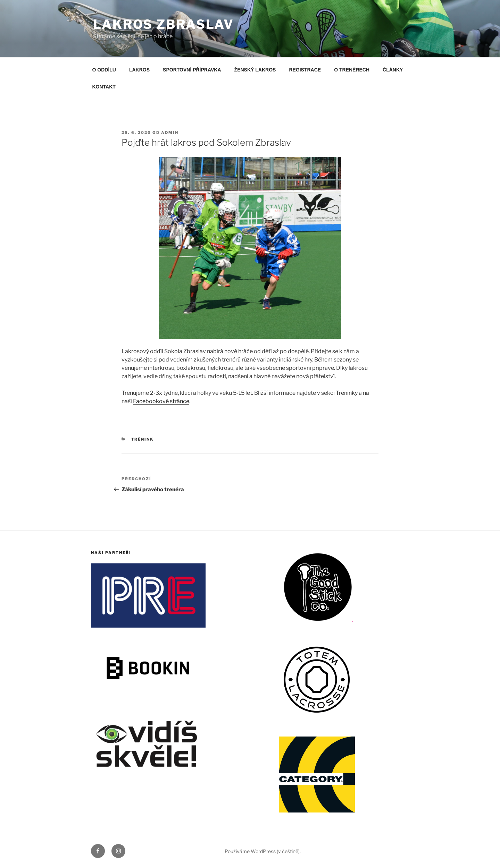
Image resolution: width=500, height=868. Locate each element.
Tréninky (347, 393)
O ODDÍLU (104, 70)
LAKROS (139, 70)
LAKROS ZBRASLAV (164, 24)
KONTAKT (104, 87)
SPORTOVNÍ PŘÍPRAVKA (192, 70)
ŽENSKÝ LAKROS (255, 70)
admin (170, 133)
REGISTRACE (305, 70)
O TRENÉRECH (352, 70)
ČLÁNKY (393, 70)
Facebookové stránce (161, 401)
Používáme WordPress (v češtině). (263, 851)
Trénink (143, 439)
